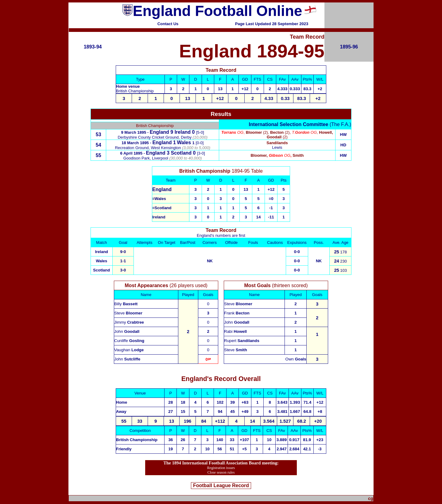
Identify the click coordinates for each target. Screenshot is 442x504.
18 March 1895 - (137, 143)
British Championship (135, 91)
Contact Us (168, 24)
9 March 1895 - (136, 132)
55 (99, 155)
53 (99, 135)
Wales (160, 199)
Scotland (181, 153)
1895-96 (349, 47)
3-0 (123, 270)
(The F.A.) (300, 124)
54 (99, 145)
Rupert (242, 341)
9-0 (123, 252)
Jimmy (129, 322)
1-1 (123, 261)
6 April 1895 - (133, 153)
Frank (237, 313)
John (127, 331)
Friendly (124, 449)
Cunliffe (129, 341)
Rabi (235, 331)
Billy (126, 304)
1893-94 (93, 47)
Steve (128, 313)
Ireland (183, 132)
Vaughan (129, 350)
